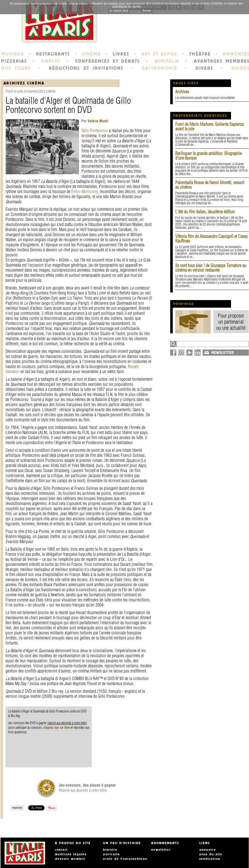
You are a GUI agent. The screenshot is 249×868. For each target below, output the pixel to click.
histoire (110, 850)
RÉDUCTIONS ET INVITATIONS (86, 68)
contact (61, 850)
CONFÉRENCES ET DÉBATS (108, 61)
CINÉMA (91, 54)
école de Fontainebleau (125, 859)
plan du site (211, 854)
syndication (210, 859)
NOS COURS (16, 68)
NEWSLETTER (223, 353)
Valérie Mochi (97, 121)
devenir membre (70, 859)
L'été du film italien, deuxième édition (205, 212)
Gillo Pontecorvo (95, 131)
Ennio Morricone (85, 191)
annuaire (208, 850)
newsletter (161, 850)
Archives (182, 92)
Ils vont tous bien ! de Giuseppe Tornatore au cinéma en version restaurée (211, 268)
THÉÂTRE (200, 54)
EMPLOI (51, 61)
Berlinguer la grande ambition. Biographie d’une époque (208, 156)
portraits (111, 854)
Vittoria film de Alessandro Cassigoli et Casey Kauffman (212, 239)
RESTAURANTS (53, 54)
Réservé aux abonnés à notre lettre (87, 788)
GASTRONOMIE (159, 68)
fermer (147, 11)
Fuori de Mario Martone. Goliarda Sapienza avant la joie (209, 126)
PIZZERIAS (14, 61)
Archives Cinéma (24, 83)
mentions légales (71, 854)
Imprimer (17, 808)
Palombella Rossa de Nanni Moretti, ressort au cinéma (210, 185)
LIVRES (121, 54)
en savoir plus (119, 11)
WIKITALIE (167, 61)
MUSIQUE (13, 54)
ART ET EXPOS (159, 54)
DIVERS (204, 68)
